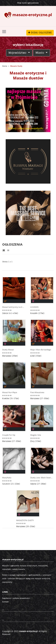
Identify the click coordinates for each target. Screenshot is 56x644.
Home (5, 66)
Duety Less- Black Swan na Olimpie (42, 478)
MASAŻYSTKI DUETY (25, 520)
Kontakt (5, 602)
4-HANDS (34, 307)
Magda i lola (36, 435)
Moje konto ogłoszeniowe (28, 3)
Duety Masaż (8, 350)
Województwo (18, 53)
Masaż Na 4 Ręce (10, 392)
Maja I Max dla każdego (41, 350)
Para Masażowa (37, 392)
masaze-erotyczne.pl (28, 631)
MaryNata (7, 478)
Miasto (40, 53)
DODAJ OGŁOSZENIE (40, 33)
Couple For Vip (9, 435)
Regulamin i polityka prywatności (16, 598)
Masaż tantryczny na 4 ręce (13, 307)
